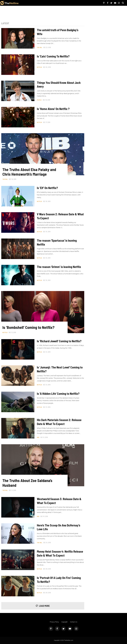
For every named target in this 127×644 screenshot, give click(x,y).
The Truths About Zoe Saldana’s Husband (27, 483)
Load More (44, 606)
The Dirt (36, 3)
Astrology (49, 3)
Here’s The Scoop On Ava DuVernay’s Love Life (59, 527)
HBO (38, 437)
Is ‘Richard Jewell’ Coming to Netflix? (59, 341)
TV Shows (31, 3)
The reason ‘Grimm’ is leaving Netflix (59, 267)
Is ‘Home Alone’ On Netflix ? (53, 109)
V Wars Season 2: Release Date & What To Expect (60, 216)
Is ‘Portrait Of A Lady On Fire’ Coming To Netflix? (59, 580)
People (24, 3)
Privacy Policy (54, 622)
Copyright (64, 622)
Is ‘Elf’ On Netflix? (47, 188)
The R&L (40, 47)
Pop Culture (44, 3)
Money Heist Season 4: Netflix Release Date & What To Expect (60, 553)
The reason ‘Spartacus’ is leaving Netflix (57, 242)
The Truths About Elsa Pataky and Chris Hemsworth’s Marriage (29, 172)
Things (39, 3)
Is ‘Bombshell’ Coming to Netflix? (28, 327)
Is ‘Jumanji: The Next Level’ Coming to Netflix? (60, 369)
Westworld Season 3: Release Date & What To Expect (59, 501)
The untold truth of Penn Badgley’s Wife (58, 32)
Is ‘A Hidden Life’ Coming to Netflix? (58, 394)
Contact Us (74, 622)
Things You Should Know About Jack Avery (59, 85)
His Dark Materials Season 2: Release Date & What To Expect (59, 422)
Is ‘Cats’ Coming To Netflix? (53, 56)
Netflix (27, 3)
